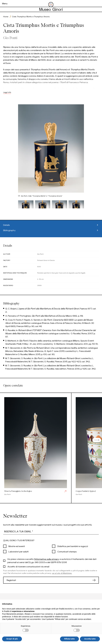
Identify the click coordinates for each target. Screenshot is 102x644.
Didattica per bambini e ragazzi (73, 546)
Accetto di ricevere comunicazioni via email (28, 566)
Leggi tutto (7, 92)
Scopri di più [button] (12, 639)
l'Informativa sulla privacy (47, 559)
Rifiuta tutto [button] (70, 639)
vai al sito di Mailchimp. (62, 573)
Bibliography (51, 230)
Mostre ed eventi (17, 546)
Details (51, 225)
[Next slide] (97, 440)
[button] (26, 204)
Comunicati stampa (67, 551)
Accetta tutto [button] (90, 639)
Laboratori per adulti (19, 551)
